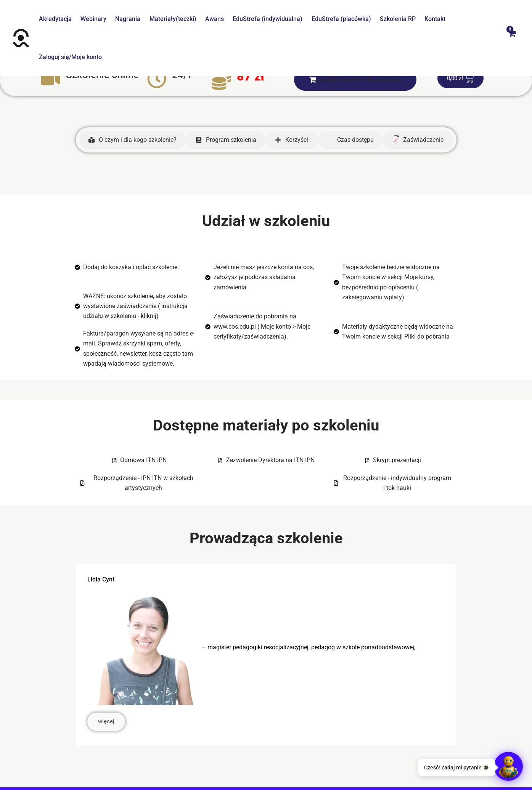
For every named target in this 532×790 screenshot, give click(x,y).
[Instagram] (276, 778)
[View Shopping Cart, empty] (512, 19)
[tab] (133, 102)
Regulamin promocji (399, 763)
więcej (107, 685)
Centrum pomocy (152, 763)
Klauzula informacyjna (335, 763)
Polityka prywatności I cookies (257, 763)
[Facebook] (257, 778)
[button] (355, 42)
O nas (114, 763)
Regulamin (196, 763)
